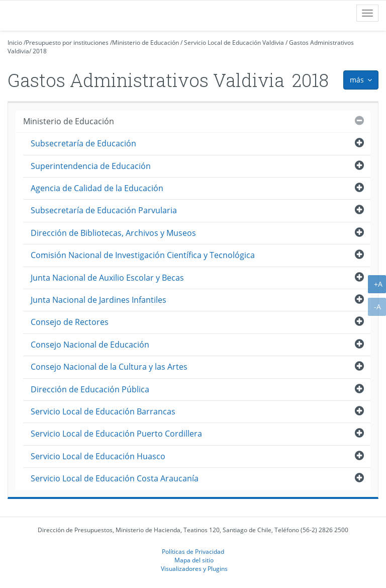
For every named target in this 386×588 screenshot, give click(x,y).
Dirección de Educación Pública (90, 389)
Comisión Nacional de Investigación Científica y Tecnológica (143, 255)
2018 (40, 51)
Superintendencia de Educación (91, 166)
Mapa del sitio (194, 560)
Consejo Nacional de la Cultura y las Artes (109, 367)
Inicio (15, 43)
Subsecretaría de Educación (83, 143)
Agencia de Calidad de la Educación (97, 188)
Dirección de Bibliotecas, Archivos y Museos (113, 233)
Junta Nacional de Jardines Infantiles (99, 300)
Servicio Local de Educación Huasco (98, 456)
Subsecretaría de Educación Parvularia (104, 210)
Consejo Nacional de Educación (90, 345)
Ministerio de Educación (146, 43)
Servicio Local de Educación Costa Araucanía (115, 478)
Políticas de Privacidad (193, 551)
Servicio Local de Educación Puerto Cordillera (116, 434)
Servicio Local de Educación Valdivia (234, 43)
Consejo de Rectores (70, 322)
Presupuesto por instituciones (67, 43)
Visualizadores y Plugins (194, 568)
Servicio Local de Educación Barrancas (103, 411)
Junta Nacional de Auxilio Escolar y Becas (107, 278)
